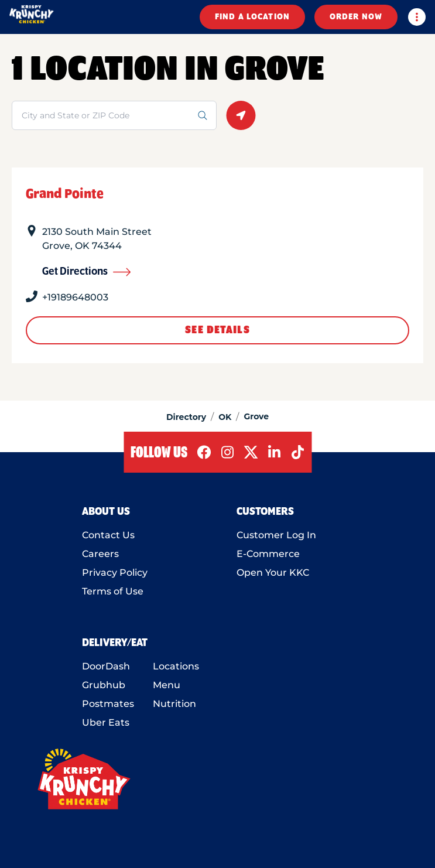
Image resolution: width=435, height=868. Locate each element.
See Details (217, 330)
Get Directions (87, 272)
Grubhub (104, 685)
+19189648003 (75, 297)
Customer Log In (276, 535)
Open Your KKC (273, 573)
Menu (167, 685)
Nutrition (174, 704)
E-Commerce (268, 554)
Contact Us (108, 535)
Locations (176, 666)
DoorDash (106, 666)
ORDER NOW (356, 17)
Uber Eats (106, 722)
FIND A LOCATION (252, 17)
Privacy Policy (115, 573)
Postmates (108, 704)
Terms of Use (113, 591)
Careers (100, 554)
